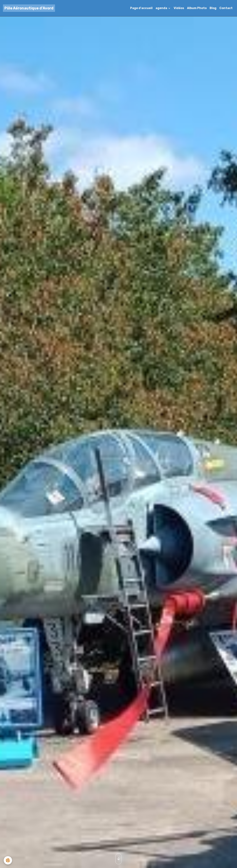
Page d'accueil (141, 8)
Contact (226, 8)
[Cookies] (8, 860)
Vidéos (179, 8)
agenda (162, 8)
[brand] (29, 8)
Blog (213, 8)
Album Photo (197, 8)
